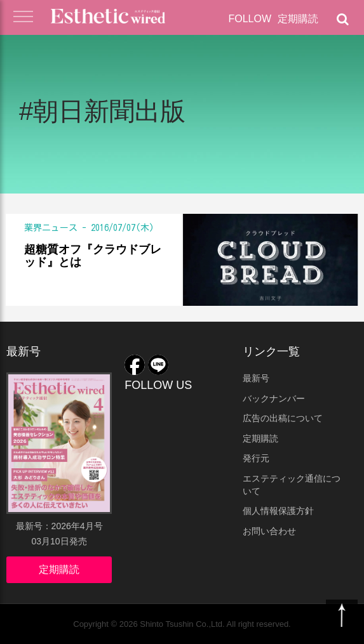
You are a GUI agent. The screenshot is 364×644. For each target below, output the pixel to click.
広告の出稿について (283, 418)
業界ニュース (51, 228)
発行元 (256, 458)
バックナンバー (274, 398)
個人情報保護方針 (278, 511)
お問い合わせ (269, 531)
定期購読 (298, 19)
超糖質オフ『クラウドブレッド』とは (93, 256)
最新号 (256, 378)
